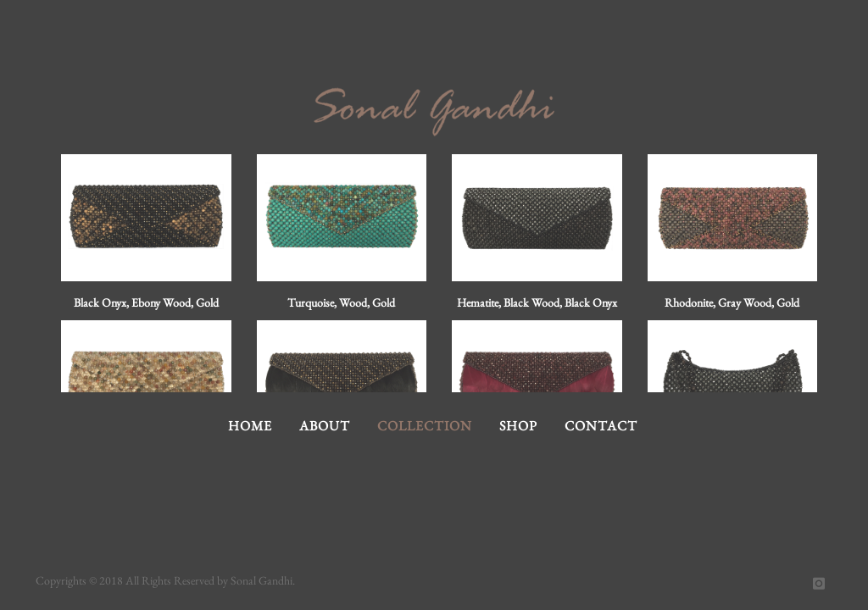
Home (250, 426)
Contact (601, 426)
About (325, 426)
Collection (425, 426)
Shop (518, 426)
